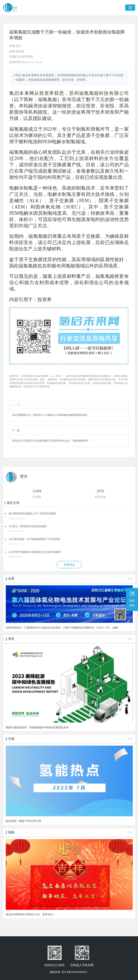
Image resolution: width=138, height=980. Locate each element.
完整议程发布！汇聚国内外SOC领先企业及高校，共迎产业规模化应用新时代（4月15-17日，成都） (63, 628)
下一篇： (17, 430)
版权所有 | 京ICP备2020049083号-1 (69, 972)
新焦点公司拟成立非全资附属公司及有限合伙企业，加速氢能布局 (50, 441)
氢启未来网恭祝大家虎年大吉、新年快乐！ (31, 914)
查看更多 (69, 565)
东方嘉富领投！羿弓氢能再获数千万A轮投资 (34, 539)
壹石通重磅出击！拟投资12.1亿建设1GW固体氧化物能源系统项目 (50, 415)
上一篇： (17, 405)
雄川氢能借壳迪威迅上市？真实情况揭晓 (32, 513)
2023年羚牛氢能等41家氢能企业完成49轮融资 (35, 552)
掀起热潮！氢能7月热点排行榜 (23, 821)
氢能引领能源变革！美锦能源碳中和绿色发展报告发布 (37, 727)
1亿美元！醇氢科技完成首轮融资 (28, 526)
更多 (130, 579)
